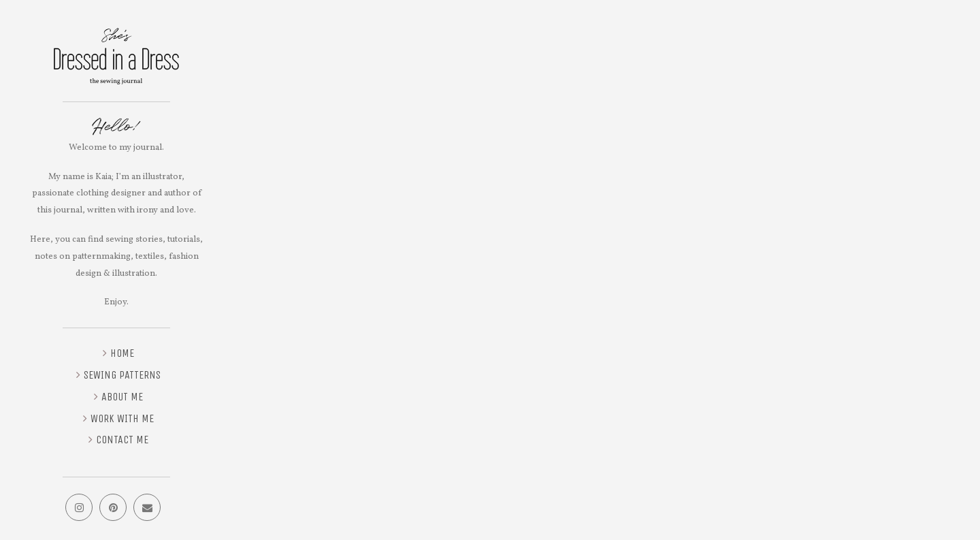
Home (122, 353)
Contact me (122, 440)
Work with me (122, 418)
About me (122, 397)
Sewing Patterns (122, 375)
